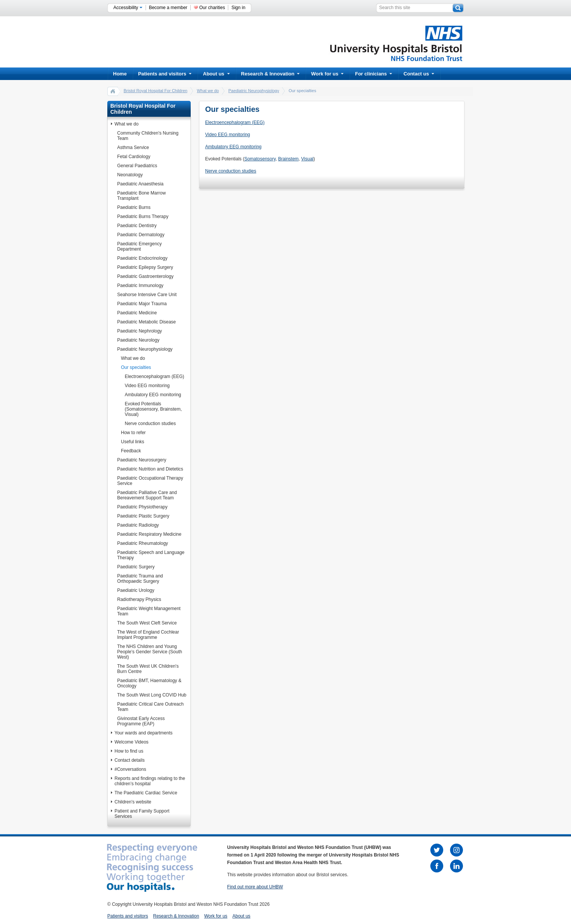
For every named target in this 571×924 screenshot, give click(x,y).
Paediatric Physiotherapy (142, 507)
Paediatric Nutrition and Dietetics (150, 469)
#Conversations (130, 769)
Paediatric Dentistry (137, 226)
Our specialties (136, 367)
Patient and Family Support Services (142, 814)
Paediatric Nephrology (140, 331)
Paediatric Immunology (140, 286)
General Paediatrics (137, 166)
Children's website (133, 802)
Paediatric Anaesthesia (140, 184)
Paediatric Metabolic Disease (147, 322)
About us (216, 74)
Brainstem (289, 159)
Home (120, 74)
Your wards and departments (144, 733)
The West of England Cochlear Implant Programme (148, 635)
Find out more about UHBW (255, 887)
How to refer (133, 433)
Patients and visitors (165, 74)
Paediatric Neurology (138, 340)
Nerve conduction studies (150, 424)
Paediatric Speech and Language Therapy (151, 555)
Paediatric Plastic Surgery (143, 516)
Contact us (419, 74)
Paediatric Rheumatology (143, 543)
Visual (307, 159)
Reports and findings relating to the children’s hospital (150, 781)
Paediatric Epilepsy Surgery (145, 267)
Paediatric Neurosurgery (142, 460)
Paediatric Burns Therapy (143, 216)
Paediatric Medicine (137, 313)
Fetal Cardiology (134, 157)
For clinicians (373, 74)
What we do (208, 91)
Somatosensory (260, 159)
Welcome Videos (132, 742)
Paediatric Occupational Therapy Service (150, 481)
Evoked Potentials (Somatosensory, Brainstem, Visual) (153, 409)
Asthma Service (133, 147)
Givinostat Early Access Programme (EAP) (141, 721)
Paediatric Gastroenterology (145, 276)
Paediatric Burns (134, 207)
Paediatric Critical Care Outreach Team (150, 707)
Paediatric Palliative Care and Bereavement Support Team (147, 495)
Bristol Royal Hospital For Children (155, 91)
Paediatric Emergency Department (139, 246)
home (113, 91)
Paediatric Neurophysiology (254, 91)
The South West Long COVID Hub (152, 695)
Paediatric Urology (136, 590)
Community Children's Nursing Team (148, 136)
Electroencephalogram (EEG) (155, 377)
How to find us (129, 751)
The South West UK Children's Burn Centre (148, 669)
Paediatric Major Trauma (142, 304)
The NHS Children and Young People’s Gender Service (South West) (150, 652)
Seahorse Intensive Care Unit (147, 295)
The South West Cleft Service (147, 623)
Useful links (133, 442)
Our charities (212, 8)
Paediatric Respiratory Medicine (149, 534)
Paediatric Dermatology (141, 235)
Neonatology (130, 175)
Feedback (131, 451)
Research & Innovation (271, 74)
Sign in (238, 8)
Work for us (327, 74)
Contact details (129, 760)
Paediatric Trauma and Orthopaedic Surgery (140, 579)
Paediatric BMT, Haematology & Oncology (149, 683)
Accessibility (128, 8)
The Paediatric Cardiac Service (146, 793)
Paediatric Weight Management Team (149, 611)
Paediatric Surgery (136, 567)
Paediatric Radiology (138, 525)
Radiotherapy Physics (139, 599)
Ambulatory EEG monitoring (153, 395)
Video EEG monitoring (147, 386)
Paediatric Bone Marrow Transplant (141, 196)
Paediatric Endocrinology (142, 258)
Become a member (168, 8)
